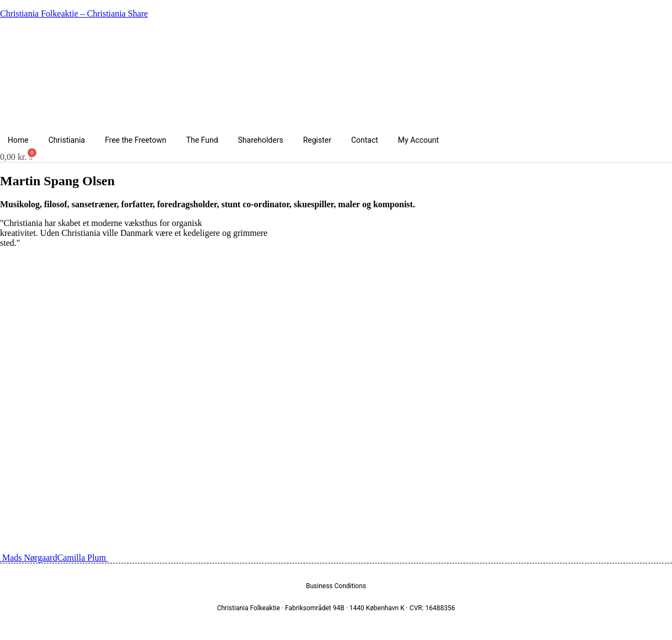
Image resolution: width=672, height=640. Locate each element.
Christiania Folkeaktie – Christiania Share (74, 14)
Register (317, 140)
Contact (365, 140)
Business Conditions (336, 586)
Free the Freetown (135, 140)
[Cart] (16, 157)
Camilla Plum (83, 558)
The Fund (202, 140)
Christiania (67, 140)
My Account (418, 140)
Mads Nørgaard (29, 558)
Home (18, 140)
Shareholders (261, 140)
